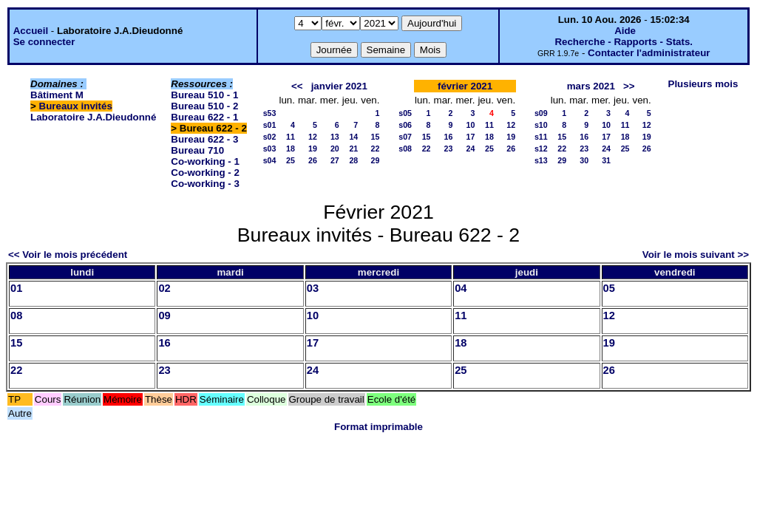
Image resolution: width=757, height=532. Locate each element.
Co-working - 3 (205, 184)
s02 (270, 137)
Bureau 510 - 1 (204, 95)
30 (584, 160)
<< (297, 86)
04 (461, 288)
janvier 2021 (339, 86)
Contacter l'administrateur (649, 53)
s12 (541, 149)
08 (16, 316)
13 (335, 137)
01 (16, 288)
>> (629, 86)
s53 (270, 113)
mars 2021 (591, 86)
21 (353, 149)
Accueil (31, 31)
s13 (541, 160)
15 (376, 137)
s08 (405, 149)
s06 (405, 125)
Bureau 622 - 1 (204, 117)
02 (164, 288)
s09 (541, 113)
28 (353, 160)
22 (376, 149)
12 (313, 137)
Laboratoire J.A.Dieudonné (93, 117)
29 (376, 160)
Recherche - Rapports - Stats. (624, 42)
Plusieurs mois (703, 84)
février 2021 (465, 86)
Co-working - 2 (205, 173)
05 (609, 288)
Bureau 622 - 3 (204, 139)
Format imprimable (378, 427)
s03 (270, 149)
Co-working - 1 (205, 161)
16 (449, 137)
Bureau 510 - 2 (204, 106)
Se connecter (44, 42)
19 (313, 149)
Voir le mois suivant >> (696, 255)
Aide (625, 31)
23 (449, 149)
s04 (270, 160)
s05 (405, 113)
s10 (541, 125)
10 (471, 125)
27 (335, 160)
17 (471, 137)
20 (335, 149)
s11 (541, 137)
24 (471, 149)
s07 (405, 137)
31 (606, 160)
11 (291, 137)
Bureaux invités (76, 106)
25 (291, 160)
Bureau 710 (197, 150)
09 (164, 316)
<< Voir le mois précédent (68, 255)
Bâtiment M (57, 95)
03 (313, 288)
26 (313, 160)
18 (291, 149)
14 (353, 137)
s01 (270, 125)
